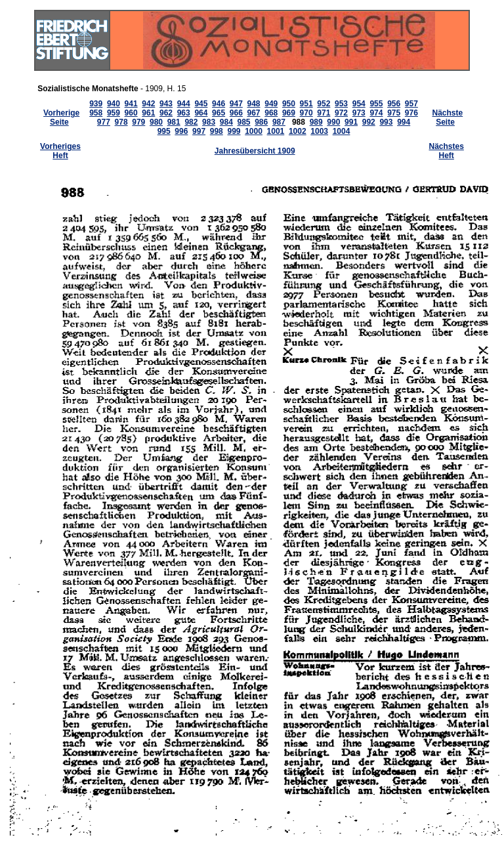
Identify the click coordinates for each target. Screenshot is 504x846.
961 (148, 113)
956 (394, 104)
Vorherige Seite (61, 117)
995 (164, 131)
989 (316, 122)
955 (376, 104)
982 (191, 122)
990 (333, 122)
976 (411, 113)
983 (209, 122)
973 (359, 113)
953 (341, 104)
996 (181, 131)
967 (254, 113)
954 (359, 104)
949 (271, 104)
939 (96, 104)
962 (166, 113)
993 (386, 122)
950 (289, 104)
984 (226, 122)
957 (411, 104)
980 (156, 122)
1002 (298, 131)
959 (114, 113)
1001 (276, 131)
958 (96, 113)
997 (199, 131)
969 (289, 113)
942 (148, 104)
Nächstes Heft (447, 151)
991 (351, 122)
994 (404, 122)
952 (324, 104)
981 (174, 122)
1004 (342, 131)
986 (261, 122)
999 (234, 131)
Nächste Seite (448, 117)
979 (138, 122)
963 (184, 113)
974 (376, 113)
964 (201, 113)
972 (341, 113)
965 (219, 113)
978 (121, 122)
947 (236, 104)
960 (131, 113)
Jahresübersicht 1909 (255, 151)
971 (324, 113)
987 (279, 122)
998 (217, 131)
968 (271, 113)
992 (369, 122)
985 (243, 122)
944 (184, 104)
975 (394, 113)
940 (114, 104)
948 (254, 104)
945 (201, 104)
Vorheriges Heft (60, 151)
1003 (319, 131)
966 (236, 113)
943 (166, 104)
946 (219, 104)
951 (306, 104)
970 (306, 113)
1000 (254, 131)
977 (104, 122)
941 (131, 104)
